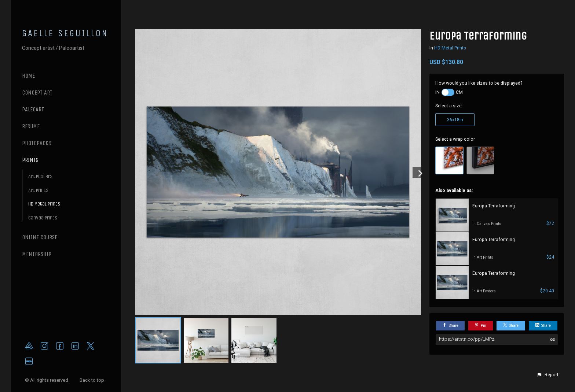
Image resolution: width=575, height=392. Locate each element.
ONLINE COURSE (40, 237)
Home (28, 76)
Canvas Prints (43, 218)
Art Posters (40, 176)
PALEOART (33, 109)
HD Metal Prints (44, 204)
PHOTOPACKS (36, 143)
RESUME (31, 126)
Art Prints (38, 190)
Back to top (92, 380)
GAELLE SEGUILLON (65, 33)
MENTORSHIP (37, 254)
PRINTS (30, 160)
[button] (547, 375)
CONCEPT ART (37, 93)
